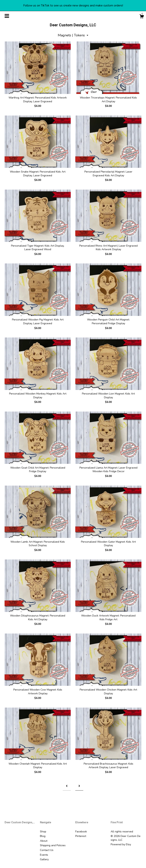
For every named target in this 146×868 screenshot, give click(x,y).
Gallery (44, 859)
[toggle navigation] (7, 16)
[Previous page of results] (67, 786)
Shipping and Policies (53, 845)
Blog (43, 836)
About (44, 841)
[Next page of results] (79, 786)
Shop (43, 832)
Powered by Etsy (121, 844)
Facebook (81, 832)
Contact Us (47, 850)
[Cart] (142, 17)
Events (44, 855)
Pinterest (81, 836)
